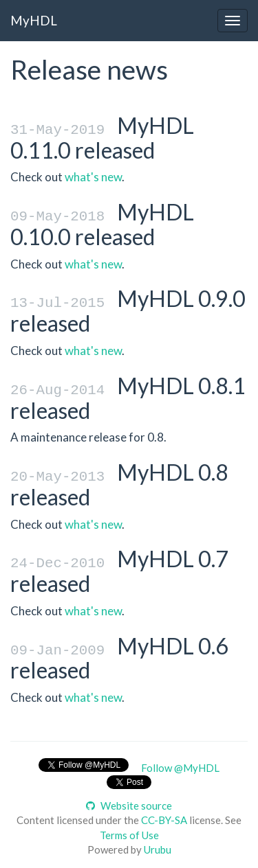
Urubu (158, 847)
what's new (93, 177)
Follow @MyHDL (180, 765)
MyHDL (34, 20)
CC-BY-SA (164, 817)
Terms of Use (129, 832)
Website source (129, 802)
